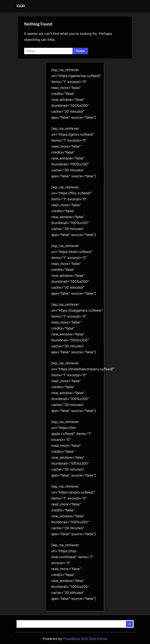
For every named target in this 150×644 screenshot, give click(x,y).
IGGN (21, 6)
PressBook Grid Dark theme (85, 639)
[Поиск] (129, 624)
